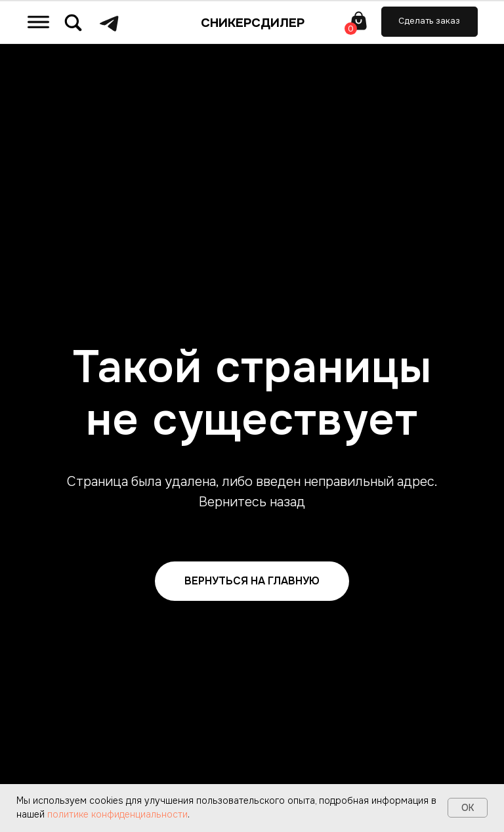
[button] (430, 22)
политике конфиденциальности (117, 814)
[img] (38, 22)
